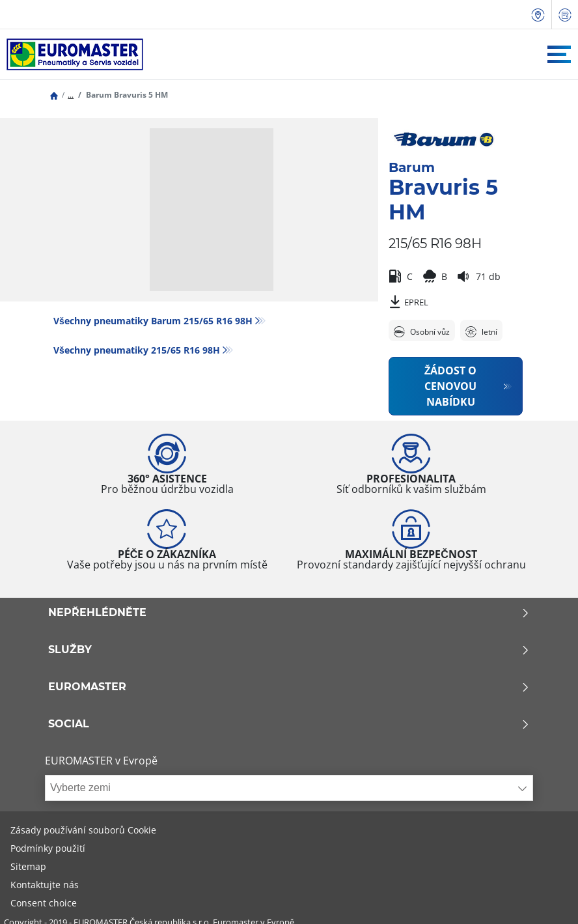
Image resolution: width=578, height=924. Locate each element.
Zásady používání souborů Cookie (83, 830)
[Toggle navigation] (559, 54)
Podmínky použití (48, 848)
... (71, 95)
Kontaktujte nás (45, 885)
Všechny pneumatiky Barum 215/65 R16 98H (153, 321)
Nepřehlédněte (289, 613)
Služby (289, 650)
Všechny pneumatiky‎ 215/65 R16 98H (137, 350)
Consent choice (44, 903)
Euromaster (289, 687)
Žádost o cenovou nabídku (451, 386)
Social (289, 724)
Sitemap (28, 866)
